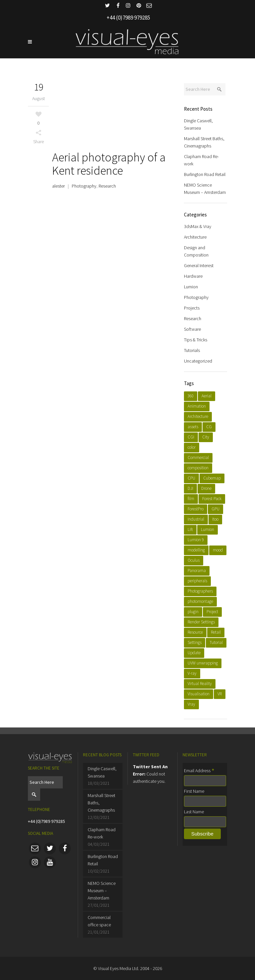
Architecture (195, 237)
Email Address (199, 771)
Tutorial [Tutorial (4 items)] (216, 642)
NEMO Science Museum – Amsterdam (102, 891)
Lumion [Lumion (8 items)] (208, 529)
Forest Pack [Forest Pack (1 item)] (212, 499)
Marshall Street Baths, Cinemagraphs (101, 803)
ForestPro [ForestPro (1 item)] (196, 509)
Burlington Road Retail (205, 174)
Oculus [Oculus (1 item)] (194, 560)
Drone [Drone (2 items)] (206, 488)
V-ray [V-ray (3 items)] (192, 673)
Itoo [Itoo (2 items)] (215, 519)
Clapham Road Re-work (102, 833)
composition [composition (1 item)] (198, 468)
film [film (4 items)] (191, 499)
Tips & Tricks (196, 340)
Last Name (194, 812)
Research (107, 186)
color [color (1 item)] (192, 447)
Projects (192, 308)
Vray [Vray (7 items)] (191, 704)
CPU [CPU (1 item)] (191, 478)
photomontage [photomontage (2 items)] (200, 601)
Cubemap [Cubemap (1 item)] (212, 478)
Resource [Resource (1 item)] (195, 632)
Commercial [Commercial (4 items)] (198, 458)
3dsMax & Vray (198, 226)
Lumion (191, 287)
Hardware (193, 276)
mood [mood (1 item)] (218, 550)
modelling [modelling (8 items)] (196, 550)
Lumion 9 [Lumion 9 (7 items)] (196, 540)
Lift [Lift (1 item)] (190, 529)
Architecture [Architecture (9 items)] (198, 416)
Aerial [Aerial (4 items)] (207, 396)
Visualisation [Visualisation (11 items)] (199, 694)
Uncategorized (198, 361)
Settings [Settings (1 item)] (195, 642)
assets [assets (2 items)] (193, 427)
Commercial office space (99, 921)
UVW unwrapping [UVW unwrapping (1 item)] (203, 663)
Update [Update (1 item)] (194, 653)
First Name (194, 791)
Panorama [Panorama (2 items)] (197, 571)
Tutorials (192, 350)
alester (58, 186)
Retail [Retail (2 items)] (216, 632)
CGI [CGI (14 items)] (191, 437)
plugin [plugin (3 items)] (193, 612)
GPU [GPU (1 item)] (215, 509)
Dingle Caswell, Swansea (102, 772)
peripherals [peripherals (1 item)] (197, 581)
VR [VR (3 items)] (220, 694)
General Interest (199, 265)
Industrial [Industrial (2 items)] (196, 519)
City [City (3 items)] (206, 437)
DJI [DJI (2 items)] (190, 488)
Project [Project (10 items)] (212, 612)
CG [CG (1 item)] (209, 427)
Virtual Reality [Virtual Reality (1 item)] (200, 684)
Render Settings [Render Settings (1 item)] (201, 622)
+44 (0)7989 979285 (46, 821)
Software (192, 329)
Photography (84, 186)
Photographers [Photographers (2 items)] (200, 591)
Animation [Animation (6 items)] (197, 406)
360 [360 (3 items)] (191, 396)
